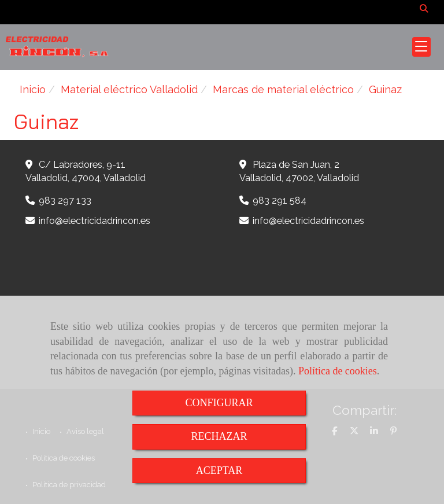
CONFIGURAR (219, 403)
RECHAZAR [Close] (219, 436)
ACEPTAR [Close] (219, 470)
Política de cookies (338, 371)
